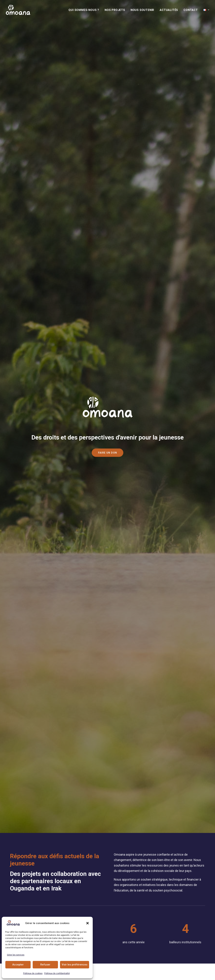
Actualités (169, 10)
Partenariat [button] (130, 472)
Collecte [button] (127, 449)
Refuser (45, 965)
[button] (88, 923)
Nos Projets (115, 10)
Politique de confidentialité (57, 973)
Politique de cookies (33, 973)
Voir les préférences (75, 965)
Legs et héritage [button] (133, 461)
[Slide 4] (22, 378)
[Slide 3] (19, 378)
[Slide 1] (11, 378)
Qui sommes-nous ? (84, 10)
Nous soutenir (142, 10)
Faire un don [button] (130, 437)
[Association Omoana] (18, 10)
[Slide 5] (26, 378)
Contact (191, 10)
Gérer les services (16, 955)
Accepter (18, 965)
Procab (138, 975)
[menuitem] (85, 10)
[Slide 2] (15, 378)
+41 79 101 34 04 (135, 914)
